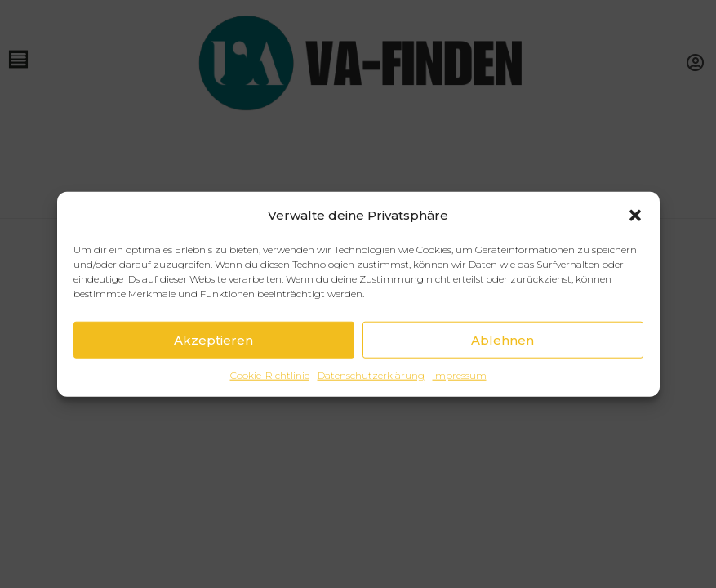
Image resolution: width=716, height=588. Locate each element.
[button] (635, 215)
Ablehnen (503, 339)
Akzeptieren (213, 339)
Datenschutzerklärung (371, 375)
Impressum (460, 375)
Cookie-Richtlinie (270, 375)
